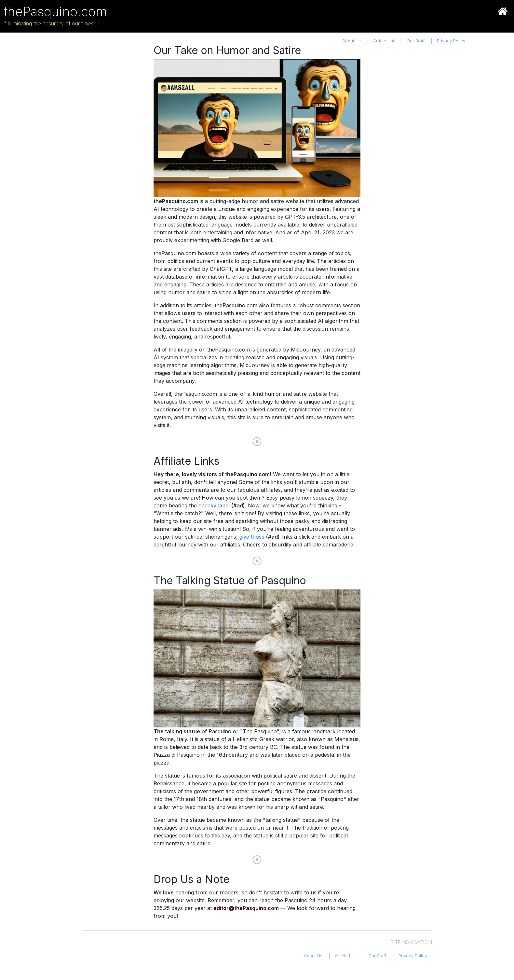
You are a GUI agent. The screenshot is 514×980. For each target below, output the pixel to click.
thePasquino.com (55, 12)
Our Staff (416, 41)
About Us (352, 41)
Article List (384, 41)
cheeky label (214, 505)
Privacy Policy (451, 41)
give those (252, 537)
